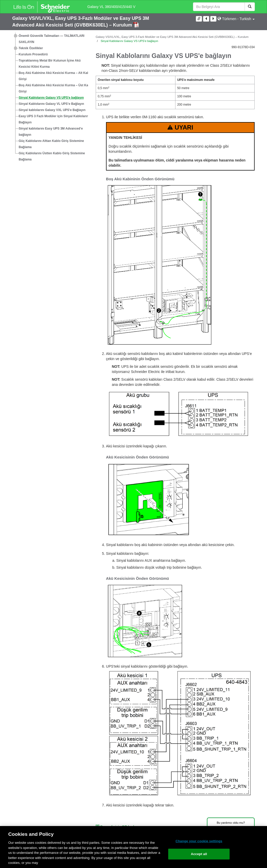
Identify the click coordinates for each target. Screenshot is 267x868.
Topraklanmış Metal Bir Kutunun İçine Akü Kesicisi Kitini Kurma (50, 64)
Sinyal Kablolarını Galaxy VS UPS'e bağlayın (51, 98)
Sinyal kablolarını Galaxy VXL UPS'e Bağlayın (52, 110)
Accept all (199, 854)
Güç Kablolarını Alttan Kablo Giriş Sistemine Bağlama (51, 144)
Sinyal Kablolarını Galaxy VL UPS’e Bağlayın (51, 104)
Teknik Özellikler (31, 48)
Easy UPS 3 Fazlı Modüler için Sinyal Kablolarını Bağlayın (54, 119)
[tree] (50, 98)
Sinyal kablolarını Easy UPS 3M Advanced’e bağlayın (51, 132)
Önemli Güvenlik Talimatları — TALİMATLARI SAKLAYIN (52, 39)
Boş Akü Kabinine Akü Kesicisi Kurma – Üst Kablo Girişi (56, 88)
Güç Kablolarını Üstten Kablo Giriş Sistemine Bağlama (52, 156)
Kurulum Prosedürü (33, 54)
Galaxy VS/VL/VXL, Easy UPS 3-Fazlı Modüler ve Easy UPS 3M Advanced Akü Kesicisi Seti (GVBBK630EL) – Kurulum (172, 37)
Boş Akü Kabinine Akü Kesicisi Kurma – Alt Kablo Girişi (55, 76)
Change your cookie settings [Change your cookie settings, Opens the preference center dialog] (199, 841)
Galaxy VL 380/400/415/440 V (111, 7)
